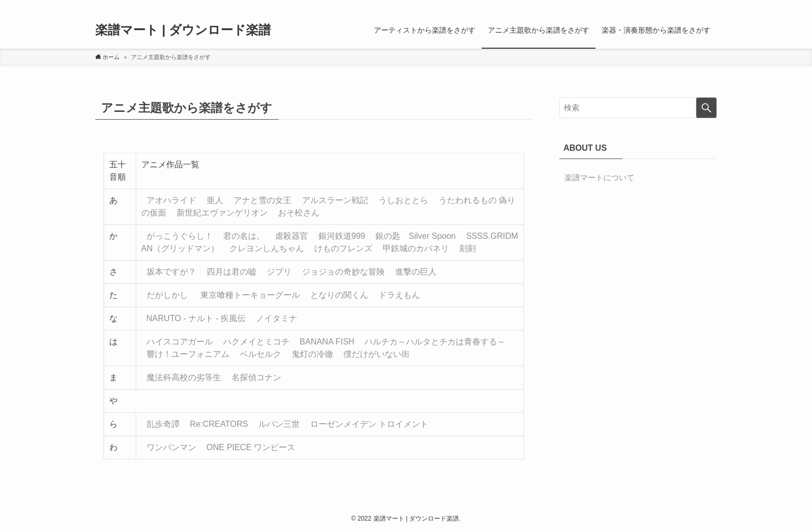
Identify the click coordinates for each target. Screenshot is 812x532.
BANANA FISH (327, 342)
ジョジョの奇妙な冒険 (343, 272)
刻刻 (468, 248)
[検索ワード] (638, 108)
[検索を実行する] (706, 108)
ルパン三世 (279, 424)
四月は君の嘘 (231, 272)
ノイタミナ (277, 318)
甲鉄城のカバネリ (416, 248)
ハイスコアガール (180, 342)
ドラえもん (399, 295)
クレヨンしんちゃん (267, 248)
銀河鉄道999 (342, 236)
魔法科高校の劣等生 (184, 377)
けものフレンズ (343, 248)
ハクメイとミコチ (256, 342)
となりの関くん (339, 295)
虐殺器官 (292, 236)
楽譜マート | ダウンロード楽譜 (183, 30)
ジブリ (279, 272)
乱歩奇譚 (163, 424)
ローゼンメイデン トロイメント (369, 424)
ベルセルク (260, 354)
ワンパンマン (171, 447)
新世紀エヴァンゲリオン (222, 213)
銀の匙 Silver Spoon (416, 236)
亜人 (215, 200)
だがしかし (167, 295)
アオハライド (171, 200)
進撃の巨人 (416, 272)
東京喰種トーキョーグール (250, 295)
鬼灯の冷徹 (312, 354)
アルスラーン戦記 (335, 200)
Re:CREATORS (219, 424)
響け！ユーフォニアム (188, 354)
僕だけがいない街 (376, 354)
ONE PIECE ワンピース (251, 447)
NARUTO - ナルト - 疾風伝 (196, 318)
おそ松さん (299, 213)
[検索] (710, 6)
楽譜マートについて (599, 177)
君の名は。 (244, 236)
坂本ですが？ (171, 272)
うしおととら (403, 200)
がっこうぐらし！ (180, 236)
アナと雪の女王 (263, 200)
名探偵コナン (256, 377)
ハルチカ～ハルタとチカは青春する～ (435, 342)
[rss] (697, 6)
